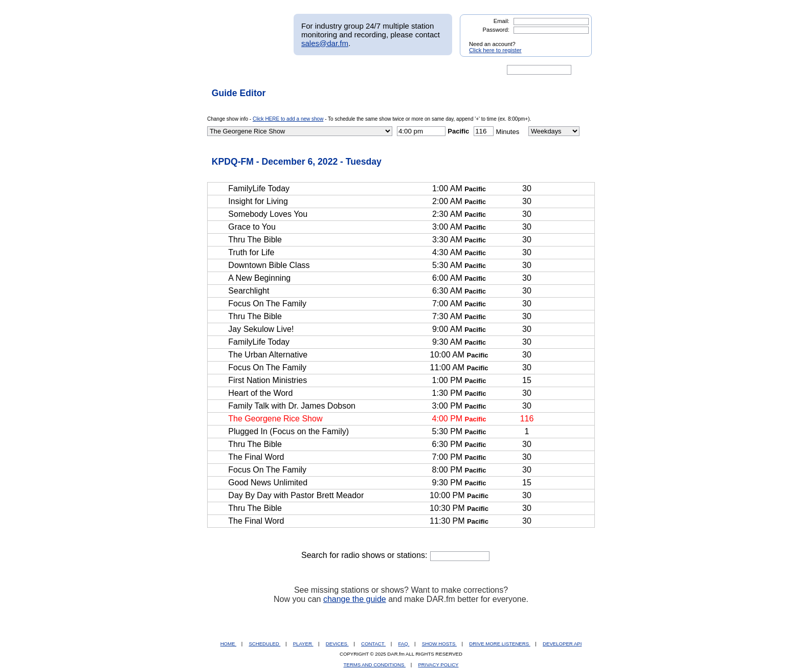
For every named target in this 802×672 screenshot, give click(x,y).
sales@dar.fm (325, 43)
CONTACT (373, 644)
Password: (496, 30)
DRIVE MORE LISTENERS (499, 644)
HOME (228, 644)
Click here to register (495, 50)
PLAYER (303, 644)
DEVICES (337, 644)
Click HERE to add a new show (288, 119)
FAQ (404, 644)
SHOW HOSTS (439, 644)
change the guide (355, 599)
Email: (502, 21)
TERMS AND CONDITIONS (375, 665)
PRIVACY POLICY (438, 665)
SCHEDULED (264, 644)
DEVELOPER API (562, 644)
